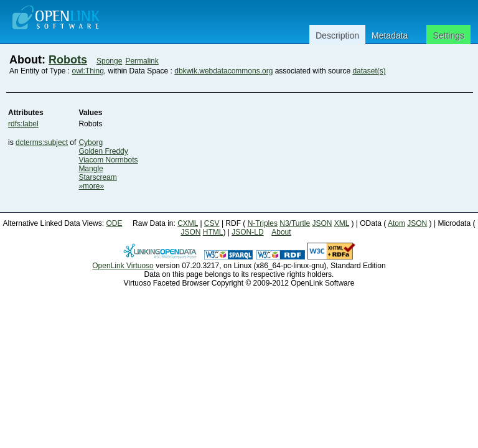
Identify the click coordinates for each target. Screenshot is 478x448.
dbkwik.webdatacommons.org (223, 71)
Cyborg (91, 142)
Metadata (390, 35)
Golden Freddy (103, 151)
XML (342, 223)
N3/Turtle (295, 223)
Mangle (91, 169)
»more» (91, 186)
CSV (212, 223)
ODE (114, 223)
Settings (448, 35)
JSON (322, 223)
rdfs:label (23, 124)
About (281, 232)
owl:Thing (88, 71)
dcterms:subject (42, 142)
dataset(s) (369, 71)
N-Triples (263, 223)
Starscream (97, 177)
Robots (68, 60)
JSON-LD (247, 232)
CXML (188, 223)
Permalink (142, 61)
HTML (213, 232)
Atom (396, 223)
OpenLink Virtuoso (123, 266)
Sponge (109, 61)
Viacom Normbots (108, 160)
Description (337, 35)
